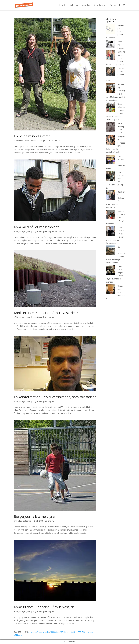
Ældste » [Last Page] (18, 635)
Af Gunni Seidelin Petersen (27, 141)
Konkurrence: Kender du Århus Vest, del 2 (46, 607)
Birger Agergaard (23, 231)
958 (65, 632)
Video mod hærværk (121, 45)
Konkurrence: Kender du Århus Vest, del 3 (46, 313)
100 (52, 632)
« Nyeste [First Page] (32, 632)
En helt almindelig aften (32, 136)
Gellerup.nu (57, 141)
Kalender (74, 5)
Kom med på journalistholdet (36, 227)
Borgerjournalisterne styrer (35, 516)
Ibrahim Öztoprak (23, 521)
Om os (113, 5)
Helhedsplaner (100, 5)
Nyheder (63, 5)
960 (71, 632)
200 (55, 632)
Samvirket (86, 5)
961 (74, 632)
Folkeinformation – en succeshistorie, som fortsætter (55, 397)
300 (58, 632)
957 (62, 632)
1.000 (79, 632)
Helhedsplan (60, 231)
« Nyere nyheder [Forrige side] (42, 632)
